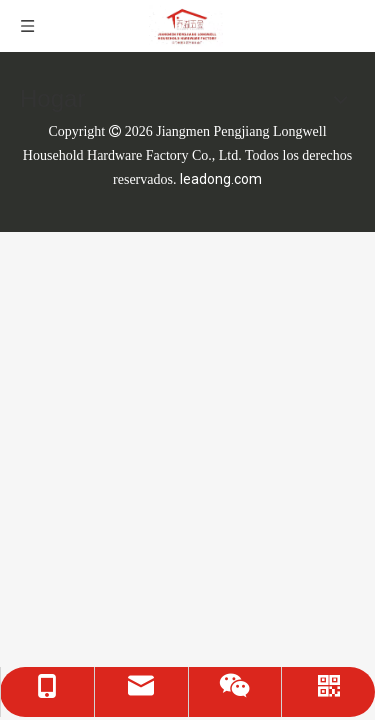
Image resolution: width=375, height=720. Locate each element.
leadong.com (221, 179)
